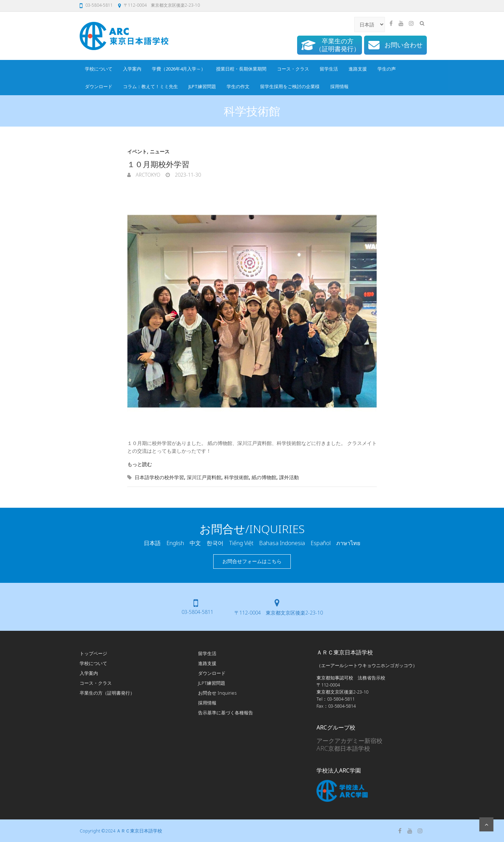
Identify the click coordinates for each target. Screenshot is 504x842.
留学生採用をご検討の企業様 (290, 86)
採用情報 (339, 86)
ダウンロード (99, 86)
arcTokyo (147, 175)
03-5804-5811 (99, 5)
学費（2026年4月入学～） (179, 69)
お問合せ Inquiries (217, 693)
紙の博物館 (264, 477)
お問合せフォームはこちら (252, 561)
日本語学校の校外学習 (159, 477)
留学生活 (329, 69)
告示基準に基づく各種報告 (226, 713)
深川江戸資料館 (204, 477)
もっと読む (140, 464)
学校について (99, 69)
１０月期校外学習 (158, 164)
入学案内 (132, 69)
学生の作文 (238, 86)
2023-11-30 (187, 175)
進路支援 (358, 69)
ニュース (160, 151)
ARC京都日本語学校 (343, 748)
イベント (137, 151)
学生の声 (387, 69)
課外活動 (289, 477)
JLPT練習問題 (202, 86)
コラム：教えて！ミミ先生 (150, 86)
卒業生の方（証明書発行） (107, 693)
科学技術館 (236, 477)
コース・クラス (293, 69)
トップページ (93, 653)
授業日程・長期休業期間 (241, 69)
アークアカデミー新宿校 (349, 740)
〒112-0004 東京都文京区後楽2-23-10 (162, 5)
